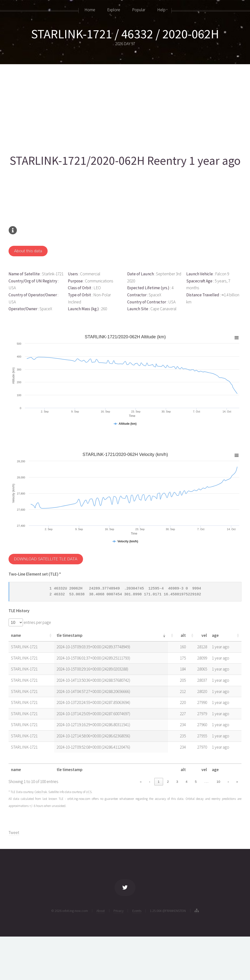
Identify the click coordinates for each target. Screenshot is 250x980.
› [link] (228, 782)
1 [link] (159, 782)
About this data (28, 251)
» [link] (237, 782)
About (101, 911)
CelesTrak (41, 792)
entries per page (37, 622)
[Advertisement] (124, 107)
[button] (50, 635)
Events (137, 911)
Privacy (119, 911)
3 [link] (177, 782)
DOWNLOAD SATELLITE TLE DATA (46, 559)
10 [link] (218, 782)
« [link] (141, 782)
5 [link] (196, 782)
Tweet (14, 833)
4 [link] (186, 782)
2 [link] (168, 782)
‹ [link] (150, 782)
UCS (89, 792)
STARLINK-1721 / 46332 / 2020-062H (125, 34)
